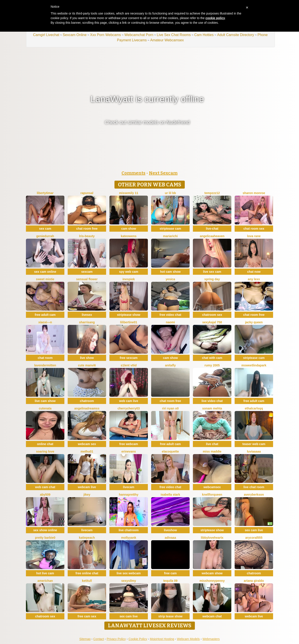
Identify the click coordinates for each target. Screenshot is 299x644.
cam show (129, 229)
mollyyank (129, 538)
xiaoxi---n (45, 322)
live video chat (212, 401)
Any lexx (254, 279)
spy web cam (129, 272)
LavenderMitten (45, 365)
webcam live (87, 487)
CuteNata (45, 408)
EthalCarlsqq (254, 408)
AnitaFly (170, 365)
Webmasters (211, 639)
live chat (212, 444)
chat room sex (254, 229)
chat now (254, 272)
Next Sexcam (163, 173)
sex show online (45, 530)
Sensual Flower (87, 279)
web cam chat (45, 487)
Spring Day (212, 279)
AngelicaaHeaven (212, 236)
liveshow (170, 530)
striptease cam (170, 229)
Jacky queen (254, 322)
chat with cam (212, 358)
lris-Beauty (87, 236)
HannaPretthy (129, 495)
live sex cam (212, 272)
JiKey (87, 495)
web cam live (129, 401)
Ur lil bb (170, 193)
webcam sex (87, 444)
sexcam (87, 272)
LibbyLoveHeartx (212, 538)
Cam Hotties (204, 35)
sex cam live (254, 530)
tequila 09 (170, 581)
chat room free (87, 229)
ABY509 (45, 495)
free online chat (87, 573)
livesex (87, 315)
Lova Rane (254, 236)
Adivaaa (170, 538)
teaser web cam (254, 444)
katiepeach (87, 538)
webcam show (212, 573)
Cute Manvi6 (87, 365)
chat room (45, 358)
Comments (133, 173)
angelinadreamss (87, 408)
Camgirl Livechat (46, 35)
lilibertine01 (129, 322)
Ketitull (87, 581)
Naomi (170, 322)
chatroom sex (212, 315)
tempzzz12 (212, 193)
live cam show (45, 401)
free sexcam (129, 358)
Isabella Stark (170, 495)
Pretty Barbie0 (45, 538)
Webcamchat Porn (139, 35)
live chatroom (129, 530)
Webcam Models (188, 639)
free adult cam (45, 315)
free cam (170, 573)
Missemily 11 (129, 193)
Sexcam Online (75, 35)
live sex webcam (129, 573)
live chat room (254, 487)
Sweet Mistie (45, 279)
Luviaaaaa (254, 451)
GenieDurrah (45, 236)
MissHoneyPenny (212, 581)
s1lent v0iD (129, 365)
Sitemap (85, 639)
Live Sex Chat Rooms (174, 35)
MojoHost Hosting (162, 639)
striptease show (129, 315)
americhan (45, 581)
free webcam (129, 444)
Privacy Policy (116, 639)
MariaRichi (170, 236)
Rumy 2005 (212, 365)
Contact (99, 639)
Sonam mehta (212, 408)
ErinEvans (129, 451)
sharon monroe (254, 193)
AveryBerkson (254, 495)
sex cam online (45, 272)
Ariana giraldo (254, 581)
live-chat (212, 229)
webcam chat (212, 616)
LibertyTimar (45, 193)
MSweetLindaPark (254, 365)
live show (87, 358)
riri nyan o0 (170, 408)
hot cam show (170, 272)
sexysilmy (129, 581)
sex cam (45, 229)
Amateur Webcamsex (167, 40)
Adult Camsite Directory (236, 35)
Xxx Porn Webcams (105, 35)
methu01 (87, 451)
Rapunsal (87, 193)
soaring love (45, 451)
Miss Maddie (212, 451)
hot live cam (45, 573)
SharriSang (87, 322)
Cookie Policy (138, 639)
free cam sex (87, 616)
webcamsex (212, 487)
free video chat (170, 315)
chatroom (87, 401)
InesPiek (129, 279)
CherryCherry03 (129, 408)
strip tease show (170, 616)
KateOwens (129, 236)
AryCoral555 (254, 538)
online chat (45, 444)
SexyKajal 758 (212, 322)
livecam (129, 487)
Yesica (170, 279)
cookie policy (215, 18)
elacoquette (170, 451)
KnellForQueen (212, 495)
